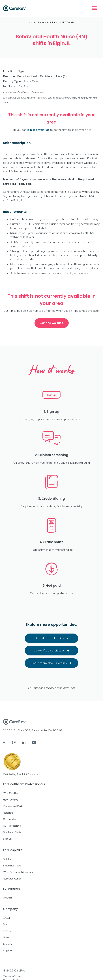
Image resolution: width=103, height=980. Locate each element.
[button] (95, 8)
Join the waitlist (52, 323)
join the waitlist (38, 130)
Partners (8, 898)
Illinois (55, 22)
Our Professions (12, 826)
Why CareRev (11, 793)
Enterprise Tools (12, 866)
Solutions (8, 859)
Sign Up (7, 839)
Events (7, 931)
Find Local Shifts (12, 832)
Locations (43, 22)
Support (7, 951)
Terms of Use (12, 976)
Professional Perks (13, 806)
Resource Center (12, 879)
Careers (7, 944)
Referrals (8, 813)
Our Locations (11, 819)
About (7, 918)
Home (32, 22)
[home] (14, 8)
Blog (6, 924)
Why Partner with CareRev (18, 872)
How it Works (11, 800)
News (6, 938)
